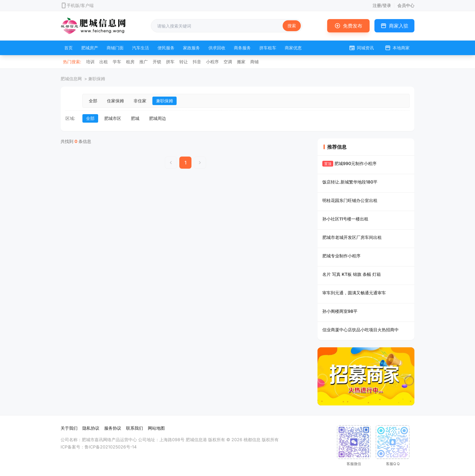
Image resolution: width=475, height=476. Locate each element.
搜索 (292, 26)
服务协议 (113, 428)
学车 (117, 62)
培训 (90, 62)
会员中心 (406, 5)
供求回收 (217, 48)
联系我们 (135, 428)
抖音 (197, 62)
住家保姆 (115, 101)
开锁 (157, 62)
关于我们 (69, 428)
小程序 (212, 62)
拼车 (170, 62)
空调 (228, 62)
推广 (144, 62)
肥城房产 (90, 48)
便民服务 (166, 48)
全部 (93, 101)
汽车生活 (141, 48)
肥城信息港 (196, 440)
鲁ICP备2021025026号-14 (111, 447)
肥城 (135, 118)
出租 (104, 62)
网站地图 (156, 428)
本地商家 (397, 48)
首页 (68, 48)
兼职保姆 (164, 101)
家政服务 (191, 48)
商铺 (254, 62)
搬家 (241, 62)
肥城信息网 (71, 79)
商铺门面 (115, 48)
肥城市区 (113, 118)
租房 (130, 62)
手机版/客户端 (80, 5)
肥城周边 (158, 118)
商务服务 (242, 48)
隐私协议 (91, 428)
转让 (184, 62)
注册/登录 (382, 5)
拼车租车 (268, 48)
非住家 (140, 101)
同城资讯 (361, 48)
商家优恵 (293, 48)
